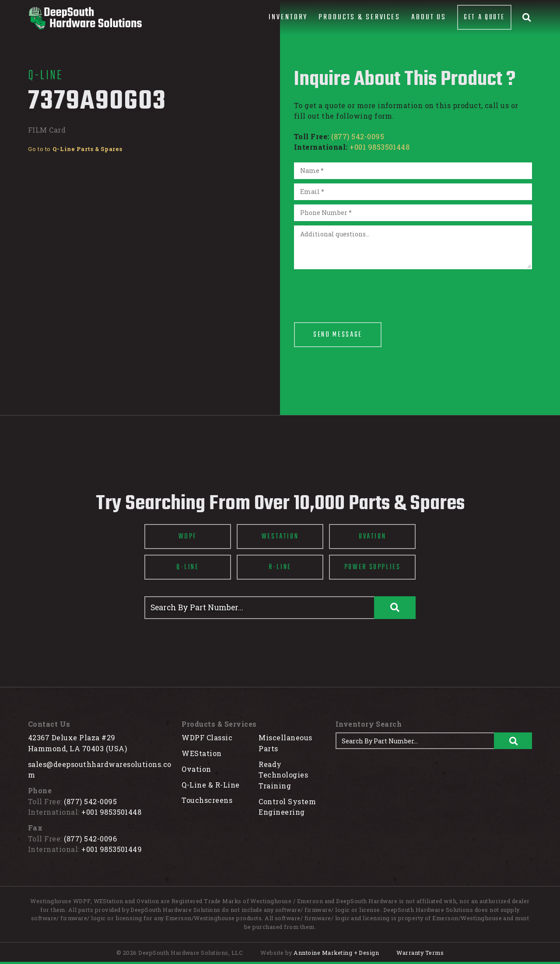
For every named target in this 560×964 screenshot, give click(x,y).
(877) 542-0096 (90, 839)
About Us (429, 17)
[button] (288, 18)
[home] (85, 18)
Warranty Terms (420, 953)
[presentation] (360, 291)
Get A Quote (484, 17)
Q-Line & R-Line (210, 785)
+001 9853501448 (380, 147)
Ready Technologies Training (283, 775)
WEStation (201, 753)
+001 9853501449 (112, 849)
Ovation (196, 769)
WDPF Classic (207, 737)
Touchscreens (207, 800)
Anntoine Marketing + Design (336, 953)
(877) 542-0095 (358, 136)
